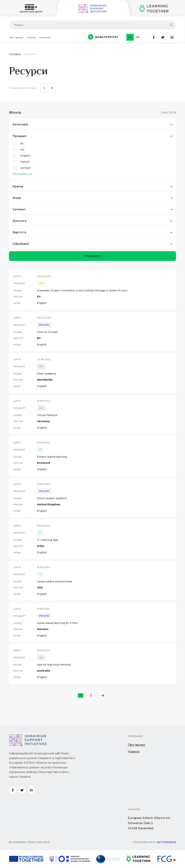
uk (130, 37)
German (26, 168)
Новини (31, 37)
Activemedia (167, 842)
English (25, 156)
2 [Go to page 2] (91, 695)
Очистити (168, 113)
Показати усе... (23, 174)
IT (40, 449)
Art (22, 150)
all (22, 144)
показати (92, 256)
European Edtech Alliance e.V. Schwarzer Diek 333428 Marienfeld (149, 823)
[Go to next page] (103, 695)
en (138, 37)
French (25, 162)
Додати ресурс (103, 37)
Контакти (45, 37)
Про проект (16, 37)
